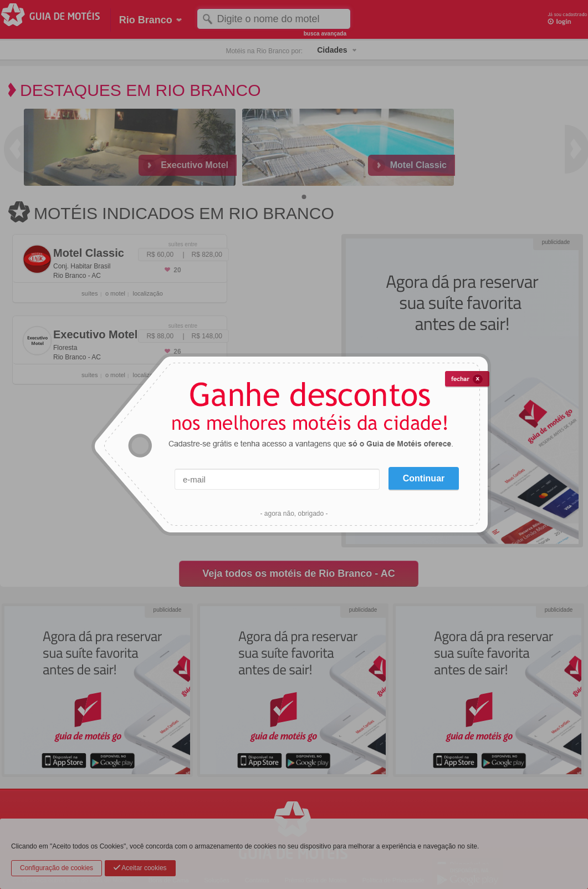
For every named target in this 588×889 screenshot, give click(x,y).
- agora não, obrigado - (294, 514)
